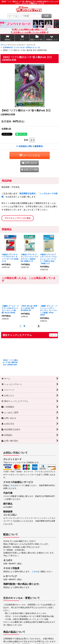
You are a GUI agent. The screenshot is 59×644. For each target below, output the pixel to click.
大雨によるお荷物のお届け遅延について (29, 30)
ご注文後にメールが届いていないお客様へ (30, 32)
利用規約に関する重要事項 (30, 146)
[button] (52, 38)
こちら (12, 485)
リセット (53, 335)
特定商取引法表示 (27, 194)
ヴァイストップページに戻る (18, 218)
